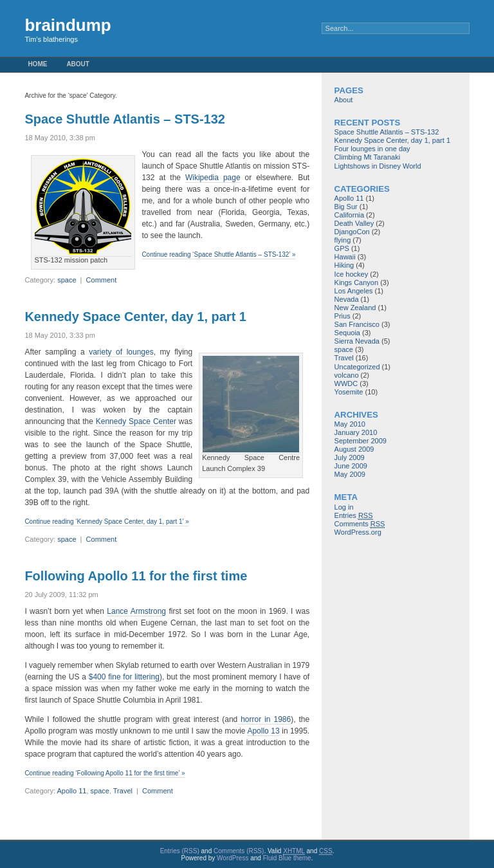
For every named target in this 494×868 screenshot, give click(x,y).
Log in (344, 507)
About (78, 64)
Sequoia (347, 333)
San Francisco (357, 324)
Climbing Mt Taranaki (368, 157)
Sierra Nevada (357, 341)
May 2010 (350, 424)
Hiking (344, 265)
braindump (68, 25)
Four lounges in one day (372, 149)
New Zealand (355, 308)
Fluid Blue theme (287, 858)
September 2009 (361, 441)
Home (37, 64)
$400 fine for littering (124, 677)
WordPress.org (358, 532)
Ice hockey (352, 274)
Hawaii (345, 257)
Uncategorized (357, 367)
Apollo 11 (72, 791)
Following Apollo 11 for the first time (136, 576)
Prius (343, 316)
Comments (360, 524)
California (349, 215)
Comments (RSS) (239, 851)
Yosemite (349, 392)
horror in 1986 (264, 719)
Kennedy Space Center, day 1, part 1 (135, 317)
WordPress (233, 858)
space (67, 280)
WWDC (346, 383)
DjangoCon (352, 232)
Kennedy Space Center (136, 421)
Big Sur (346, 207)
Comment (102, 280)
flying (343, 240)
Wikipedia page (213, 178)
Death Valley (354, 223)
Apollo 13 (263, 731)
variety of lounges (121, 352)
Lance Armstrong (136, 611)
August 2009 (354, 449)
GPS (342, 248)
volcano (347, 375)
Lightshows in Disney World (378, 166)
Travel (123, 791)
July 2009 (350, 457)
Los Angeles (354, 291)
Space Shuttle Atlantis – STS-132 (125, 119)
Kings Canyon (357, 282)
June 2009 (351, 466)
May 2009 (350, 474)
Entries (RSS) (180, 851)
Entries (354, 516)
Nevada (347, 299)
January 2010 (356, 432)
